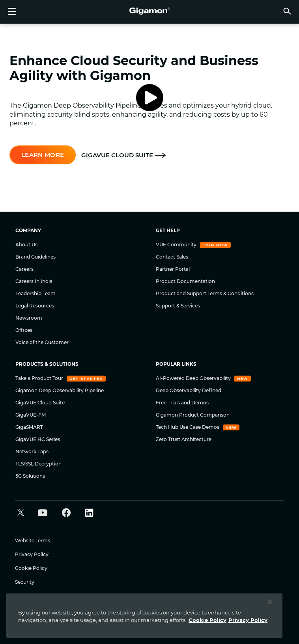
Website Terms (33, 541)
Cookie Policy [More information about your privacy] (207, 620)
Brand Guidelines (36, 257)
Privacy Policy (32, 554)
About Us (26, 245)
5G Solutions (30, 476)
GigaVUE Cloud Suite (40, 403)
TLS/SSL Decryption (38, 464)
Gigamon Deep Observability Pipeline (60, 390)
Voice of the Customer (42, 342)
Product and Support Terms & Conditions (205, 293)
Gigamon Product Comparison (193, 415)
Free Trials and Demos (182, 403)
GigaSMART (29, 427)
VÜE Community (177, 245)
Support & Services (178, 306)
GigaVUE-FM (31, 415)
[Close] (270, 602)
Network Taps (32, 451)
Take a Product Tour (40, 378)
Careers (24, 269)
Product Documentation (185, 281)
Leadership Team (36, 293)
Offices (24, 330)
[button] (287, 11)
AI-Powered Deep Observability (194, 378)
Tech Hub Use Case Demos (188, 427)
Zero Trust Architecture (184, 439)
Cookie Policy (31, 568)
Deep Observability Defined (189, 390)
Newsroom (29, 318)
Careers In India (34, 281)
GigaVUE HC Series (38, 439)
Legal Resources (35, 306)
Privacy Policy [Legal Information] (248, 620)
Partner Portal (173, 269)
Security (25, 582)
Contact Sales (172, 257)
